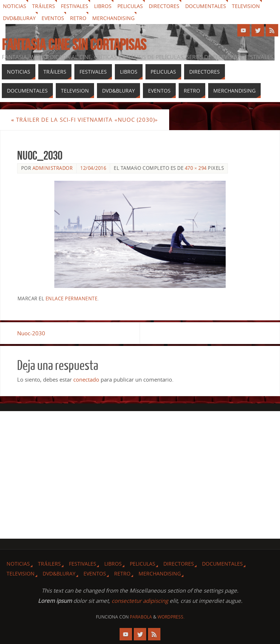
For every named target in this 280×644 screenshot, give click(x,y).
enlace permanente (72, 298)
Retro (78, 18)
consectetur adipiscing (140, 601)
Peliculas (130, 6)
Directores (164, 6)
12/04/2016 (93, 168)
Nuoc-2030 (31, 333)
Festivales (75, 6)
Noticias (15, 6)
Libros (103, 6)
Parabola (141, 617)
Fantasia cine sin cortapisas (74, 44)
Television (246, 6)
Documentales (206, 6)
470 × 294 (196, 168)
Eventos (53, 18)
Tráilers (44, 6)
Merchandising (113, 18)
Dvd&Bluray (19, 18)
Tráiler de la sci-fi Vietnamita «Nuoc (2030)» (84, 120)
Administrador (53, 168)
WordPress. (171, 617)
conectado (86, 379)
